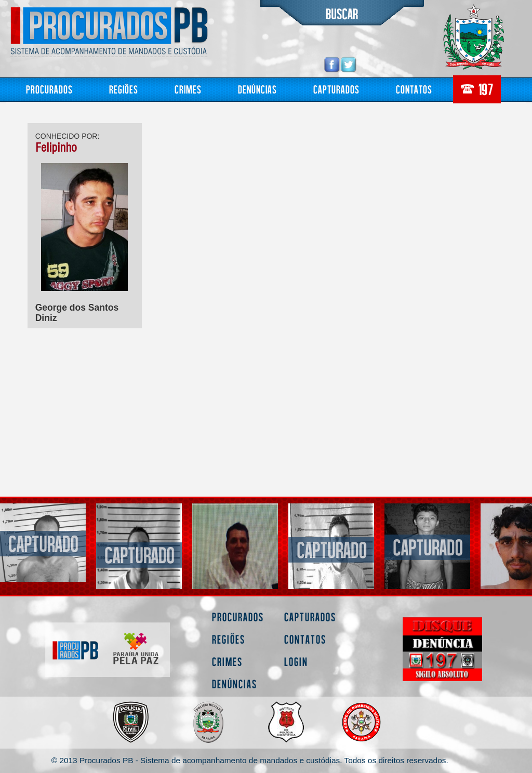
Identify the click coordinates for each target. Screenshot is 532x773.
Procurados (49, 89)
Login (296, 662)
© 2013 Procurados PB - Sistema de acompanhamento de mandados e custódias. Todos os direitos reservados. (250, 760)
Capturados (336, 89)
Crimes (188, 89)
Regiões (124, 89)
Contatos (414, 89)
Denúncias (257, 89)
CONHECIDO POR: (68, 136)
